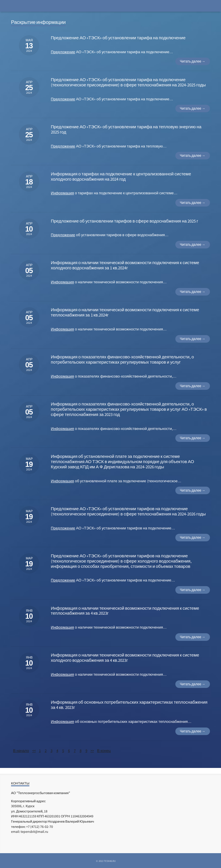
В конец (104, 751)
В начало (21, 751)
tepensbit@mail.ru (34, 831)
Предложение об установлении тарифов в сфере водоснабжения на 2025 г (125, 221)
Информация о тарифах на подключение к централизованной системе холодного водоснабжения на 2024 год (121, 176)
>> (92, 751)
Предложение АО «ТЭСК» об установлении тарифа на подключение (118, 38)
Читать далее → (193, 61)
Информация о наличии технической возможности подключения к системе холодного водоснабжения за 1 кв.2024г (125, 265)
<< (34, 751)
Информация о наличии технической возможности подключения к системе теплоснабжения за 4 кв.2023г (125, 611)
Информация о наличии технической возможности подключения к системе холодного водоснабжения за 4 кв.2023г (125, 658)
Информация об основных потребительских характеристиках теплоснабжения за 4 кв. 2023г (129, 705)
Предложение (63, 52)
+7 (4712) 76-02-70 (40, 827)
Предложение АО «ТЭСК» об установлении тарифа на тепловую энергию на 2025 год (126, 129)
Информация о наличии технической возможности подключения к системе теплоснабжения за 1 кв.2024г (125, 312)
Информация (63, 193)
